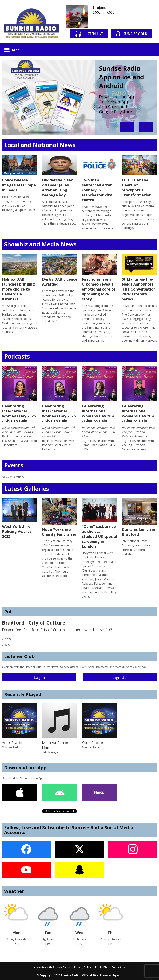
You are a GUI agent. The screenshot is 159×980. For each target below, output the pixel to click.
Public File (101, 967)
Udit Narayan (51, 752)
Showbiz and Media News (40, 244)
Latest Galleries (27, 489)
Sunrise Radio (11, 747)
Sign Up (120, 677)
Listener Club (19, 656)
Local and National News (40, 145)
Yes (8, 639)
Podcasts (17, 356)
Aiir (119, 975)
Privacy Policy (83, 967)
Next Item (146, 127)
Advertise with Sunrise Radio (52, 967)
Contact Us (118, 967)
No (7, 645)
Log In (39, 677)
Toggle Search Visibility (151, 50)
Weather (14, 891)
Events (14, 465)
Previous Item (127, 127)
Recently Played (23, 694)
